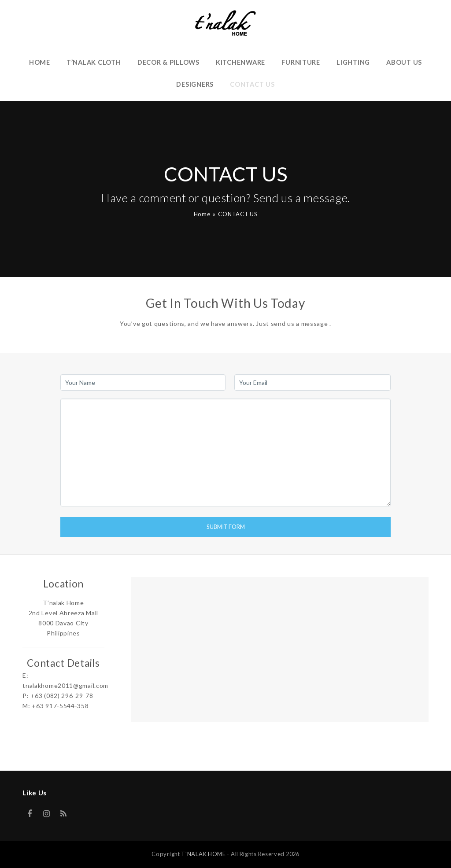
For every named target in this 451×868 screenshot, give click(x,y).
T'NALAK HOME (203, 854)
